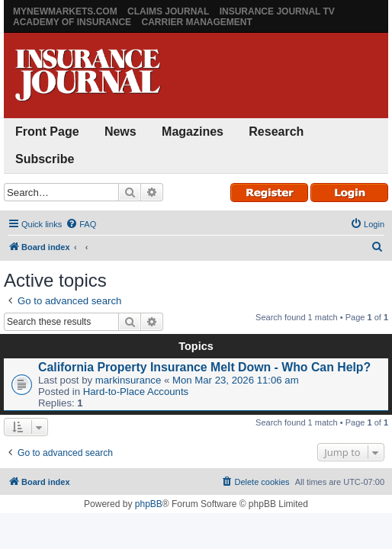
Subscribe (45, 159)
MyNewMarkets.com (65, 11)
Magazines (193, 132)
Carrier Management (196, 22)
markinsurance (129, 380)
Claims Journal (168, 11)
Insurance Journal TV (277, 11)
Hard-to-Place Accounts (136, 392)
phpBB (149, 504)
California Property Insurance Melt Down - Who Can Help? (204, 367)
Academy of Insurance (72, 22)
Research (276, 132)
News (120, 132)
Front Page (47, 132)
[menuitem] (81, 224)
